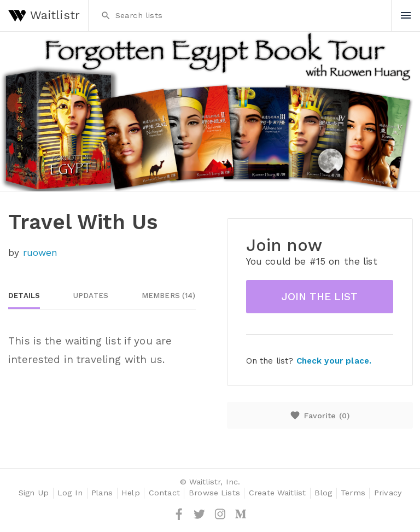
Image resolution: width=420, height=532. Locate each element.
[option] (210, 112)
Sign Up (34, 493)
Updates (91, 296)
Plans (102, 493)
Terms (353, 493)
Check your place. (334, 361)
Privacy (388, 493)
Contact (164, 493)
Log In (70, 493)
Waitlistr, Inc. (215, 482)
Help (131, 493)
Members (169, 296)
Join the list (320, 297)
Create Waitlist (277, 493)
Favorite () (320, 415)
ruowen (40, 253)
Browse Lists (214, 493)
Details (24, 296)
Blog (323, 493)
